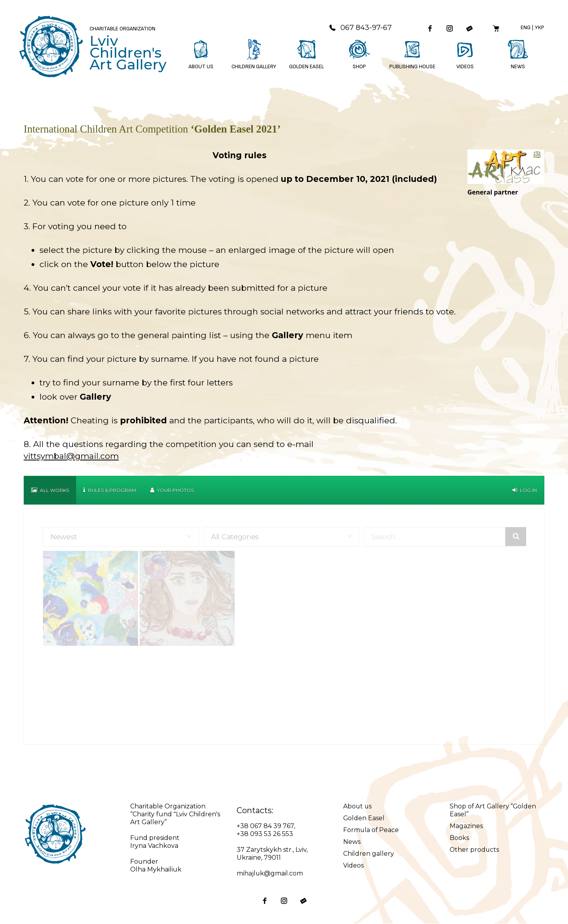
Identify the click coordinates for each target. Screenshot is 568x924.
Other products (475, 850)
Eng (526, 28)
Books (459, 838)
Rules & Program (110, 491)
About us (358, 807)
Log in (525, 491)
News (352, 842)
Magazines (466, 826)
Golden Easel (364, 818)
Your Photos (172, 491)
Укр (540, 28)
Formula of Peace (371, 830)
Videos (353, 866)
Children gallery (369, 854)
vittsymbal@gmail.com (71, 456)
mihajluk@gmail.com (270, 874)
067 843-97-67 (359, 28)
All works (50, 491)
